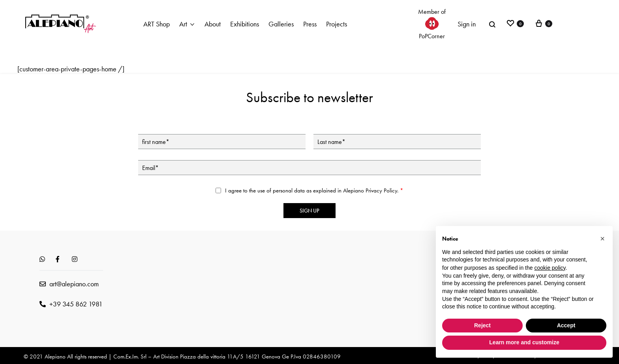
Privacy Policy (381, 190)
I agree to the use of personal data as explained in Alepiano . (314, 190)
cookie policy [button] (550, 268)
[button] (602, 239)
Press (310, 24)
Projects (337, 24)
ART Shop (157, 24)
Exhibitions (245, 24)
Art (183, 24)
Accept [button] (566, 325)
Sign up (309, 211)
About (213, 24)
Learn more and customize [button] (524, 342)
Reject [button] (482, 325)
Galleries (281, 24)
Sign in (467, 24)
